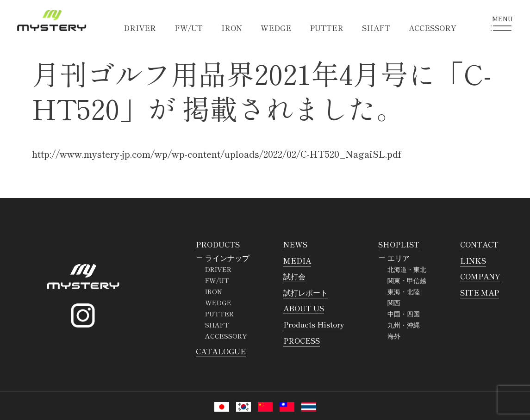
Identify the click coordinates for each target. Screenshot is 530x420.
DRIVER (140, 28)
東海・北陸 (404, 291)
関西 (394, 303)
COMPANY (480, 276)
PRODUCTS (218, 244)
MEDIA (297, 260)
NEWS (295, 244)
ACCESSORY (433, 28)
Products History (314, 324)
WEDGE (276, 28)
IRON (232, 28)
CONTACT (479, 244)
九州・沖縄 (404, 325)
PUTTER (327, 28)
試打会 (294, 276)
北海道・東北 (407, 269)
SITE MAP (480, 292)
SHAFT (376, 28)
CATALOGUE (221, 351)
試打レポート (306, 292)
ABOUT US (304, 308)
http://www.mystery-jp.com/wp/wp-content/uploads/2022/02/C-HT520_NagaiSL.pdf (217, 154)
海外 (394, 336)
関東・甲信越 (407, 280)
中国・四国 (404, 314)
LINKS (473, 260)
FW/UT (189, 28)
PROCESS (302, 340)
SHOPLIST (399, 244)
